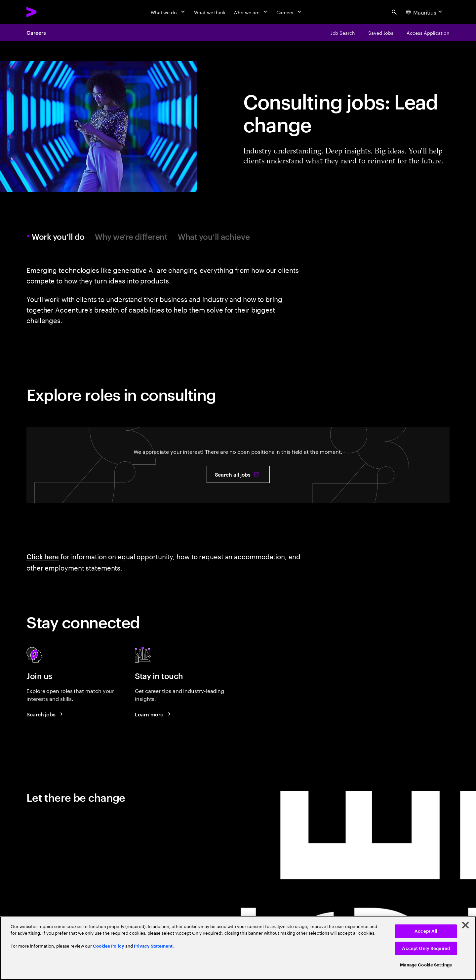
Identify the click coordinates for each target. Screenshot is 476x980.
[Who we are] (251, 12)
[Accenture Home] (47, 12)
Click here (43, 556)
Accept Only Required (426, 948)
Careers (36, 32)
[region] (238, 948)
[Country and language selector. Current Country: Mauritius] (425, 12)
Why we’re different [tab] (131, 237)
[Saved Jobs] (381, 32)
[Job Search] (343, 32)
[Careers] (289, 12)
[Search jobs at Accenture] (46, 714)
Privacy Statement (153, 946)
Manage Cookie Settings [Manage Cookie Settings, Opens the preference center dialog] (426, 965)
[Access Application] (428, 32)
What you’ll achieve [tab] (214, 237)
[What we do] (168, 12)
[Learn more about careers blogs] (154, 714)
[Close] (465, 925)
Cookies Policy (109, 946)
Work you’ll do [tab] (59, 237)
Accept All (426, 931)
